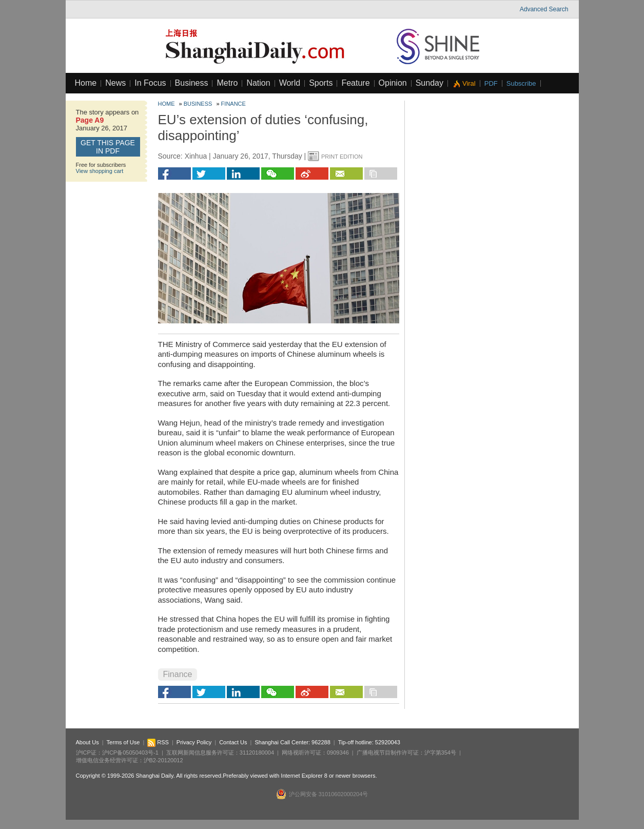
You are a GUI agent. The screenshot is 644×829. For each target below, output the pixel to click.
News (115, 83)
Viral (469, 83)
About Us (87, 742)
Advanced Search (544, 9)
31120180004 (257, 753)
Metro (227, 83)
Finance (233, 104)
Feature (355, 83)
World (290, 83)
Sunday (430, 83)
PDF (491, 83)
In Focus (150, 83)
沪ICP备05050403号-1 (130, 753)
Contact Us (233, 742)
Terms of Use (123, 742)
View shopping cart (100, 171)
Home (86, 83)
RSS (158, 742)
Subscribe (521, 83)
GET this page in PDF (108, 147)
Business (192, 83)
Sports (321, 83)
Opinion (393, 83)
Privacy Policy (194, 742)
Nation (258, 83)
